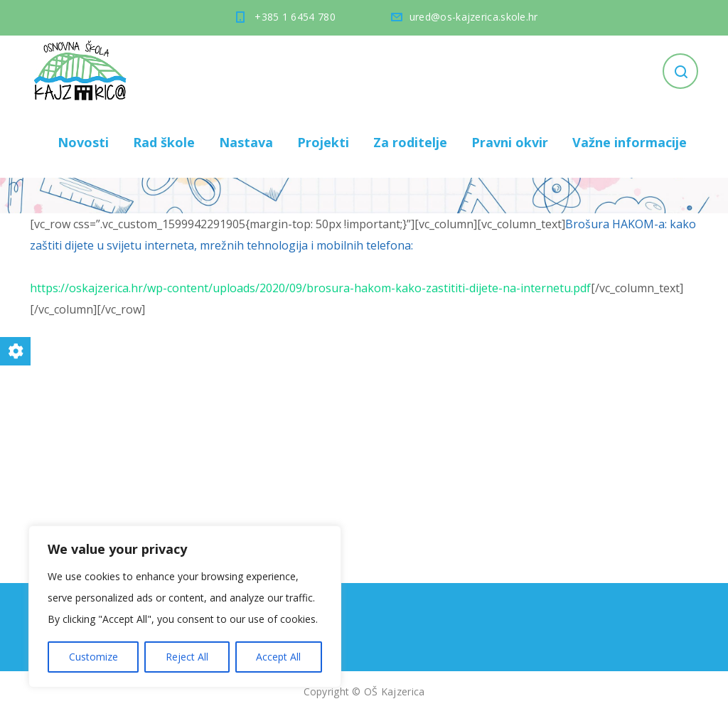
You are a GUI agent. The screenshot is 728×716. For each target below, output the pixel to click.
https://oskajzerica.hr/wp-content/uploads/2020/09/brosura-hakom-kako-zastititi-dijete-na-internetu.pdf (310, 288)
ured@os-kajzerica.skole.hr (474, 17)
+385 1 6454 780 (295, 17)
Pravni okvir (510, 142)
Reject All (187, 657)
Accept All (278, 657)
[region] (185, 607)
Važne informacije (630, 142)
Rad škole (164, 142)
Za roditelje (410, 142)
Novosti (83, 142)
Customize (93, 657)
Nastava (246, 142)
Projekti (323, 142)
